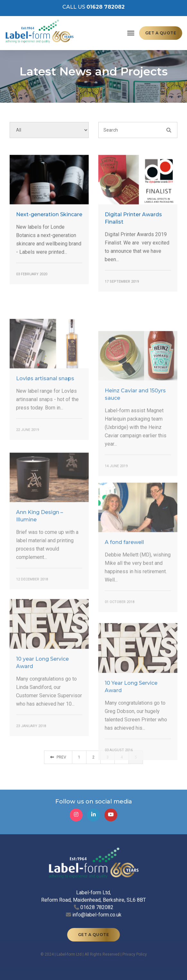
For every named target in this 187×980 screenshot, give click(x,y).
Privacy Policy (135, 954)
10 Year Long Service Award (131, 729)
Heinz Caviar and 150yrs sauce (135, 439)
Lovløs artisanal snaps (45, 416)
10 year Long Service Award (42, 705)
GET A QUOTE (161, 33)
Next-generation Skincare (49, 222)
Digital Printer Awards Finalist (133, 226)
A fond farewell (124, 582)
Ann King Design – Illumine (40, 558)
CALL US (93, 7)
